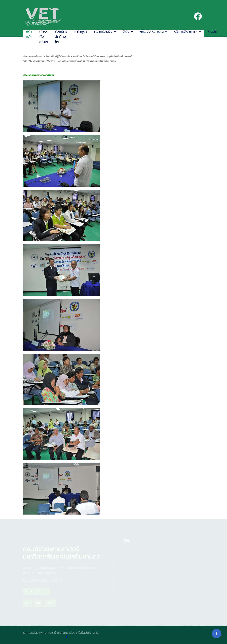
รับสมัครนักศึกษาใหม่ (61, 37)
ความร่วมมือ (103, 31)
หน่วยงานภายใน (152, 31)
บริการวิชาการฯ (186, 31)
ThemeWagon (193, 637)
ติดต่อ (213, 31)
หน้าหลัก (29, 34)
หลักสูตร (81, 31)
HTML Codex (194, 633)
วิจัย (126, 31)
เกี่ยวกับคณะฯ (44, 37)
